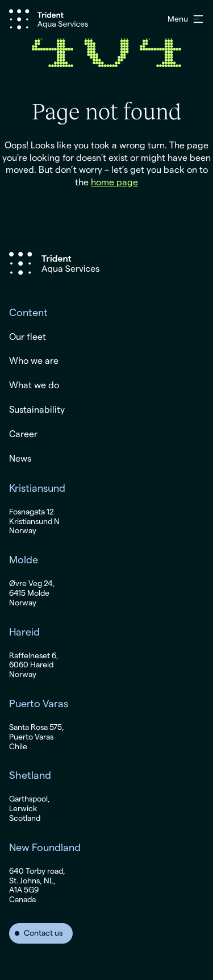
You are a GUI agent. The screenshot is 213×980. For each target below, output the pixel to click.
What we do (34, 385)
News (20, 459)
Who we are (34, 361)
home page (114, 182)
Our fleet (28, 337)
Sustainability (37, 410)
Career (23, 434)
